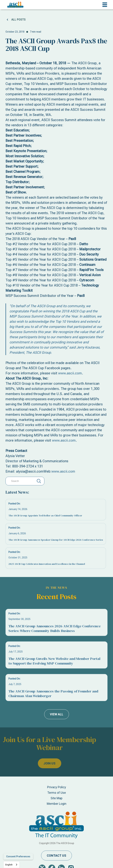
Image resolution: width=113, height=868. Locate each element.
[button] (105, 5)
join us (41, 763)
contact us (56, 856)
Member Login (57, 804)
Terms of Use (57, 793)
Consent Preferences (18, 856)
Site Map (56, 798)
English (9, 865)
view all (57, 714)
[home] (15, 5)
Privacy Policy (57, 787)
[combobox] (12, 865)
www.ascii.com (70, 373)
